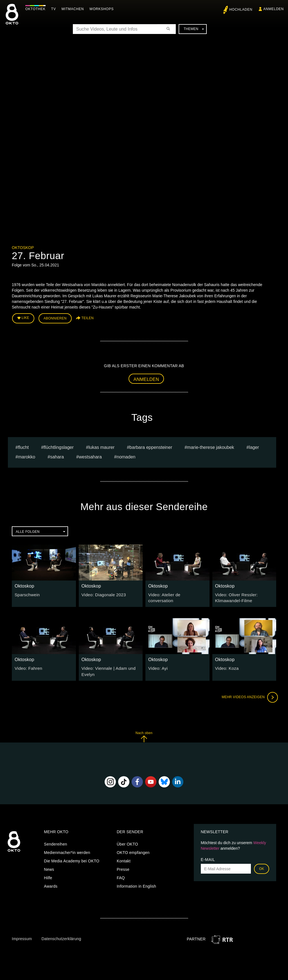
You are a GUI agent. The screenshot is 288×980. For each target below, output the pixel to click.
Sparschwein (26, 593)
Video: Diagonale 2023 (102, 593)
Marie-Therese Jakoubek (211, 446)
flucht (23, 446)
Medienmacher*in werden (67, 849)
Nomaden (126, 456)
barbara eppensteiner (151, 446)
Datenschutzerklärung (61, 935)
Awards (51, 883)
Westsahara (90, 456)
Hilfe (48, 875)
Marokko (27, 456)
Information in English (136, 883)
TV (55, 9)
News (49, 866)
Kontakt (124, 858)
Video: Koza (226, 666)
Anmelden (146, 378)
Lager (254, 446)
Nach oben (144, 733)
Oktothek (37, 9)
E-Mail (208, 856)
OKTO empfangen (133, 849)
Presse (123, 866)
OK (262, 866)
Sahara (57, 456)
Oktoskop (23, 248)
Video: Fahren (27, 666)
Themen (194, 29)
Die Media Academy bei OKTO (72, 858)
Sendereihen (55, 841)
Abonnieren (55, 318)
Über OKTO (127, 841)
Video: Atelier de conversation (175, 593)
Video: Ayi (157, 666)
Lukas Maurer (102, 446)
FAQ (121, 875)
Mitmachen (74, 9)
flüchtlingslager (59, 446)
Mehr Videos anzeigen (248, 694)
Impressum (22, 935)
